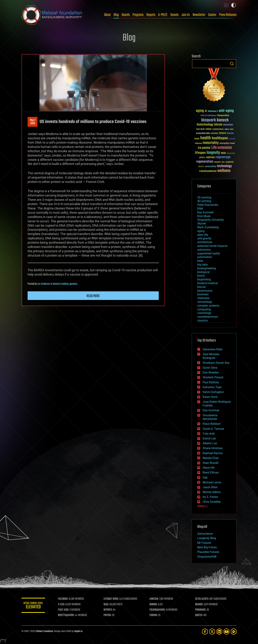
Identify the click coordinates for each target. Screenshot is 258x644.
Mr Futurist (204, 543)
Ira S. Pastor (210, 497)
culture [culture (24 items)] (227, 129)
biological (203, 272)
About (107, 15)
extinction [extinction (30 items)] (214, 133)
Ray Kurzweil (205, 212)
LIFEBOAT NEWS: (112, 599)
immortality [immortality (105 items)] (211, 143)
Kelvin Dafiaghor (213, 392)
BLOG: (107, 605)
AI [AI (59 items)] (206, 111)
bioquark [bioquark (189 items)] (209, 120)
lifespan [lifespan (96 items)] (200, 153)
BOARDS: (200, 605)
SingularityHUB (207, 557)
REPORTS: (109, 610)
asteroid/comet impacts (212, 246)
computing (204, 309)
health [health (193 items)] (206, 138)
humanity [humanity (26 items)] (232, 139)
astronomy (204, 250)
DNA (200, 209)
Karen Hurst (210, 397)
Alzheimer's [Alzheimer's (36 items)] (213, 111)
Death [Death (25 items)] (231, 129)
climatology (205, 302)
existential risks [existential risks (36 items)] (203, 133)
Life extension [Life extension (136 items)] (222, 148)
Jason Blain (210, 487)
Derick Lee (209, 438)
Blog (116, 15)
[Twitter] (212, 632)
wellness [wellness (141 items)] (224, 171)
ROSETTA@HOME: (68, 615)
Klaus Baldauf (212, 424)
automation (205, 257)
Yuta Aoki (209, 434)
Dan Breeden (211, 372)
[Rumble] (234, 632)
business (203, 294)
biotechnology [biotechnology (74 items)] (205, 125)
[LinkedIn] (219, 632)
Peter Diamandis (208, 205)
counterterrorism (208, 317)
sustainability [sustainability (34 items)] (210, 167)
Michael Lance (212, 482)
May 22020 (33, 122)
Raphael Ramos (213, 453)
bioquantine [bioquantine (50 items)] (223, 115)
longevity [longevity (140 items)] (213, 153)
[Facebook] (205, 632)
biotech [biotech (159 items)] (223, 120)
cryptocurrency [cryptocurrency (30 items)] (218, 129)
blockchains (205, 291)
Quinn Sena (210, 368)
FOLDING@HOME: (158, 610)
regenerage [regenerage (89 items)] (223, 157)
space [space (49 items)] (201, 166)
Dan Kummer (211, 410)
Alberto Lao (210, 443)
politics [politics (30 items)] (202, 158)
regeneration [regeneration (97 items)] (205, 162)
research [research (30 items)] (217, 162)
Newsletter (199, 15)
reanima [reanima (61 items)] (210, 157)
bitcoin (202, 287)
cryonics (203, 320)
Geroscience (205, 534)
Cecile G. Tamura (213, 429)
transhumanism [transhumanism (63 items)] (208, 171)
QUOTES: (200, 615)
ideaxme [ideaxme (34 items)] (198, 144)
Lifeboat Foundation (44, 631)
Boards (126, 15)
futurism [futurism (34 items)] (230, 134)
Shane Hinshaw (213, 448)
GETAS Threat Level (34, 606)
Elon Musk (204, 216)
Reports (151, 15)
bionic (201, 276)
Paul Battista (211, 382)
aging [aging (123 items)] (200, 111)
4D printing (204, 201)
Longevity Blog (207, 538)
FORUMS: (154, 615)
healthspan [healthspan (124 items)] (220, 138)
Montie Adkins (212, 492)
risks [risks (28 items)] (223, 162)
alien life (203, 235)
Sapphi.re (78, 631)
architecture (205, 242)
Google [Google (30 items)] (197, 139)
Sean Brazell (211, 463)
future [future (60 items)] (223, 133)
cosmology (204, 313)
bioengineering (207, 268)
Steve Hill (209, 468)
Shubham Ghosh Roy (216, 363)
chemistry (203, 298)
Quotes (212, 15)
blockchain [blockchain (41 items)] (228, 125)
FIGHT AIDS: (65, 610)
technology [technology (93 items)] (224, 166)
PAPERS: (109, 615)
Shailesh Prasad (213, 377)
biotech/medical (61, 284)
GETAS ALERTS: (203, 599)
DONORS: (154, 605)
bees (200, 261)
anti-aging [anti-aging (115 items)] (226, 111)
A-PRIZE (163, 15)
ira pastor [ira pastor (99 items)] (204, 148)
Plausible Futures (208, 552)
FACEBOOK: (65, 599)
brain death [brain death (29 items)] (200, 129)
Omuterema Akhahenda (210, 417)
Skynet (202, 223)
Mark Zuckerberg (208, 227)
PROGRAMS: (201, 610)
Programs (138, 15)
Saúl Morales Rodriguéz (211, 356)
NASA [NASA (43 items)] (223, 153)
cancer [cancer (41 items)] (209, 129)
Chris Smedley (212, 502)
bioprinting (204, 279)
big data (202, 265)
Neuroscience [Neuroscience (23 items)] (231, 154)
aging (201, 231)
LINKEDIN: (155, 599)
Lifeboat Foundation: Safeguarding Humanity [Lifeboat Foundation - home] (52, 15)
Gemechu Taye (212, 387)
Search (232, 64)
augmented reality (209, 253)
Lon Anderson (44, 284)
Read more (93, 296)
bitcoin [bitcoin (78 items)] (218, 125)
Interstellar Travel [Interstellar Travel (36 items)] (227, 144)
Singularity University (211, 220)
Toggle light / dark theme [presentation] (233, 5)
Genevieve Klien (213, 349)
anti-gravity (204, 238)
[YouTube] (226, 632)
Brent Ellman (211, 473)
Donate (175, 15)
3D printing (204, 197)
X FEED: (63, 605)
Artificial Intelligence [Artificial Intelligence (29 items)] (208, 116)
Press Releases (228, 15)
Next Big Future (207, 547)
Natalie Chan (211, 458)
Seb (205, 478)
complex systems (208, 306)
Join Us (186, 15)
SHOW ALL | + (203, 506)
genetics (73, 284)
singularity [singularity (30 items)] (230, 162)
